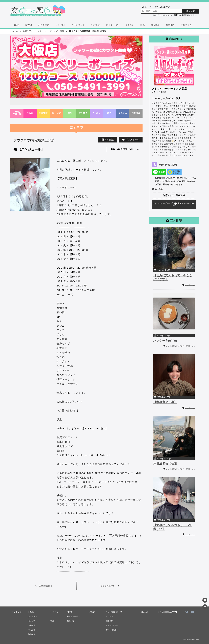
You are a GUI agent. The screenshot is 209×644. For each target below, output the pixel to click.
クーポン (96, 113)
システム (123, 113)
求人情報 (155, 25)
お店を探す (44, 25)
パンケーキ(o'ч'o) (165, 341)
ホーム (15, 31)
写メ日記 (57, 113)
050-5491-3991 (168, 165)
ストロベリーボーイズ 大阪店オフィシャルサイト (174, 204)
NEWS (29, 25)
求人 (109, 113)
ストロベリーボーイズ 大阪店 (51, 31)
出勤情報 (95, 25)
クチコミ (130, 25)
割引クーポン (113, 25)
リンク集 (109, 616)
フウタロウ (190, 285)
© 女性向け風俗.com (191, 639)
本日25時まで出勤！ (167, 464)
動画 (143, 25)
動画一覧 (71, 621)
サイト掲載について (114, 612)
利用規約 (109, 621)
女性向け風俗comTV (167, 612)
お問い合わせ (111, 630)
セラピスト (61, 25)
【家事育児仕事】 (165, 402)
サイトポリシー (112, 625)
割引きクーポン (73, 616)
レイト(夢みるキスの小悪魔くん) (180, 346)
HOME (16, 25)
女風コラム (186, 25)
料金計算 (136, 113)
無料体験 (170, 25)
